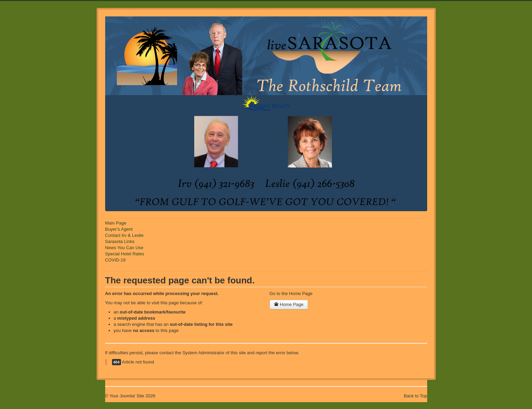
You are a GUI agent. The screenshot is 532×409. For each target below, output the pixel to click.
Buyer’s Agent (119, 229)
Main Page (116, 223)
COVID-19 (115, 260)
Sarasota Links (120, 241)
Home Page (289, 304)
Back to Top (416, 396)
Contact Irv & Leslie (125, 235)
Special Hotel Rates (125, 254)
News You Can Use (124, 248)
